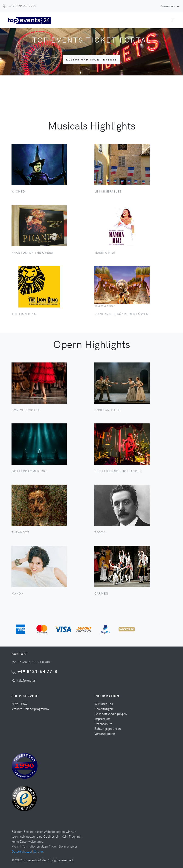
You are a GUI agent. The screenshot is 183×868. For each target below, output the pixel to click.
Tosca (100, 532)
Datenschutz (103, 724)
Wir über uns (104, 704)
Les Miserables (108, 191)
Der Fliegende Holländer (118, 471)
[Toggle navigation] (173, 20)
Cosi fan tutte (108, 410)
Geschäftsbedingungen (111, 714)
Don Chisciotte (26, 410)
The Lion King (24, 314)
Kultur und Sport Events (92, 59)
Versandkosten (105, 733)
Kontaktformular (23, 680)
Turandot (21, 532)
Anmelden (168, 6)
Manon (18, 593)
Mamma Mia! (105, 252)
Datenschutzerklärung (27, 851)
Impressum (102, 719)
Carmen (101, 593)
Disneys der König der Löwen (122, 314)
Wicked (18, 191)
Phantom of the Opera (32, 252)
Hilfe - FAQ (19, 704)
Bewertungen (104, 709)
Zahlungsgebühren (108, 728)
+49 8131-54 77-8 (37, 671)
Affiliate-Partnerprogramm (30, 709)
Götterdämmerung (29, 471)
